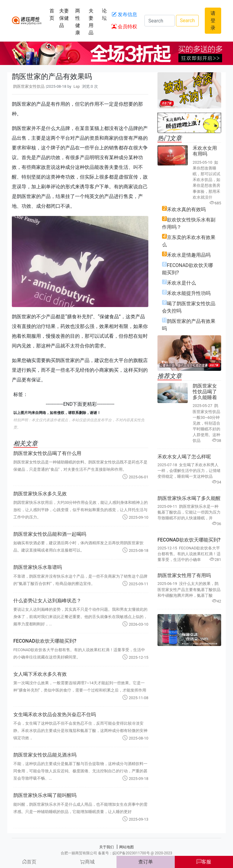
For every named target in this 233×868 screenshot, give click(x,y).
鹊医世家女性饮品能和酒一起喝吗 (50, 534)
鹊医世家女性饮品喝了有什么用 (47, 453)
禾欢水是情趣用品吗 (189, 255)
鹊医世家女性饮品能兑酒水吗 (45, 755)
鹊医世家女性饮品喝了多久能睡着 (205, 392)
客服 (204, 862)
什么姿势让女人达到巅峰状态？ (47, 601)
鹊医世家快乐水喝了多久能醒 (189, 498)
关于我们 (106, 847)
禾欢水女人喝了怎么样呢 (184, 457)
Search (187, 21)
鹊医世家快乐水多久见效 (40, 494)
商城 (87, 862)
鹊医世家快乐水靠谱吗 (38, 567)
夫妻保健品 (64, 18)
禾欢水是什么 (181, 283)
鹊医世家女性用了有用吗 (184, 575)
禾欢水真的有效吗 (186, 209)
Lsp (77, 86)
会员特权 (124, 27)
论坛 (104, 14)
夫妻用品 (91, 22)
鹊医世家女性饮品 (29, 86)
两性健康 (78, 22)
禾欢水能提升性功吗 (189, 293)
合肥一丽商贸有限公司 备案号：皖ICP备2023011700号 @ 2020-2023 (116, 853)
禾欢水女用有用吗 (205, 151)
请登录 (213, 21)
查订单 (146, 862)
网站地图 (127, 847)
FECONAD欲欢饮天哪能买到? (45, 641)
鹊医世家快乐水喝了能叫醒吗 (45, 795)
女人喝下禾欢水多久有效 (40, 674)
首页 (52, 14)
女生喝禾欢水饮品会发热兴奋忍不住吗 (55, 714)
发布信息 (124, 14)
